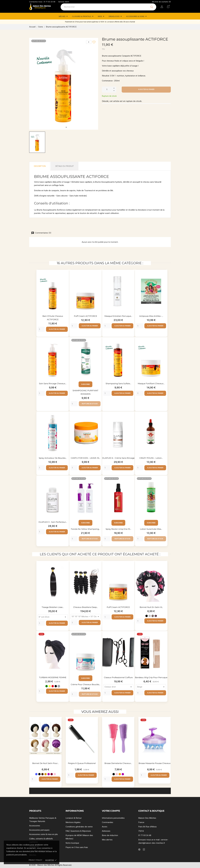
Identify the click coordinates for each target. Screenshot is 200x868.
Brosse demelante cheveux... (118, 763)
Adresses (106, 831)
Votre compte (111, 811)
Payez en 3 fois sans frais (77, 847)
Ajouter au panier (146, 89)
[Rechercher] (108, 7)
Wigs (100, 16)
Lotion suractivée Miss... (151, 529)
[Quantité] (107, 89)
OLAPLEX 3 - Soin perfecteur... (53, 522)
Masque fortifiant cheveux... (151, 384)
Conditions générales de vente (79, 827)
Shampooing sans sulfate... (118, 384)
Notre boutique (72, 843)
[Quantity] (41, 329)
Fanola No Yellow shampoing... (86, 529)
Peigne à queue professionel (82, 763)
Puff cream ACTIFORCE (86, 316)
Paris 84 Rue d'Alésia (147, 827)
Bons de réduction (110, 835)
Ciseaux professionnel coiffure (118, 677)
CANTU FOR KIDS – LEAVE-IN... (86, 458)
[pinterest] (139, 849)
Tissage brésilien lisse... (53, 607)
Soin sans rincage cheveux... (53, 384)
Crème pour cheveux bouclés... (86, 684)
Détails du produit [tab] (65, 166)
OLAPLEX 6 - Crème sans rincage (118, 458)
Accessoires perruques (39, 830)
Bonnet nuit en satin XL (151, 607)
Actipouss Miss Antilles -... (151, 316)
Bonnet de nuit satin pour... (45, 763)
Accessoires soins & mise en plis (43, 834)
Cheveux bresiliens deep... (86, 607)
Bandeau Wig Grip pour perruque (151, 677)
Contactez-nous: (36, 2)
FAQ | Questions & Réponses (78, 831)
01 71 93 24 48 (49, 2)
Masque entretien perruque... (118, 316)
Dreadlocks (114, 16)
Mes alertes (107, 840)
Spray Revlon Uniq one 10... (118, 529)
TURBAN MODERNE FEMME (53, 677)
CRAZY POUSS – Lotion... (151, 458)
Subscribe (86, 384)
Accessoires (35, 826)
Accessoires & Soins (136, 16)
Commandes (108, 822)
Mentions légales (73, 822)
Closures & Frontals (82, 16)
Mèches (62, 16)
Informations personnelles (113, 818)
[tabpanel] (64, 84)
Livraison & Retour (74, 818)
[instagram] (144, 849)
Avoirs (105, 827)
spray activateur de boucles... (53, 458)
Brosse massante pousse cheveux (155, 763)
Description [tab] (40, 166)
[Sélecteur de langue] (162, 7)
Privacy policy (35, 860)
